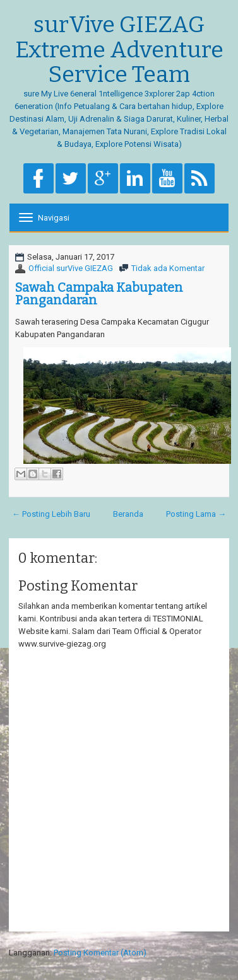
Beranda (128, 514)
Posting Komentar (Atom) (100, 953)
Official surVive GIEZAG (71, 268)
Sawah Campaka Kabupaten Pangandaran (99, 294)
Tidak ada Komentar (168, 268)
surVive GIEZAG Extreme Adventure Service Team (119, 50)
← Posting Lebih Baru (51, 514)
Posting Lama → (196, 514)
